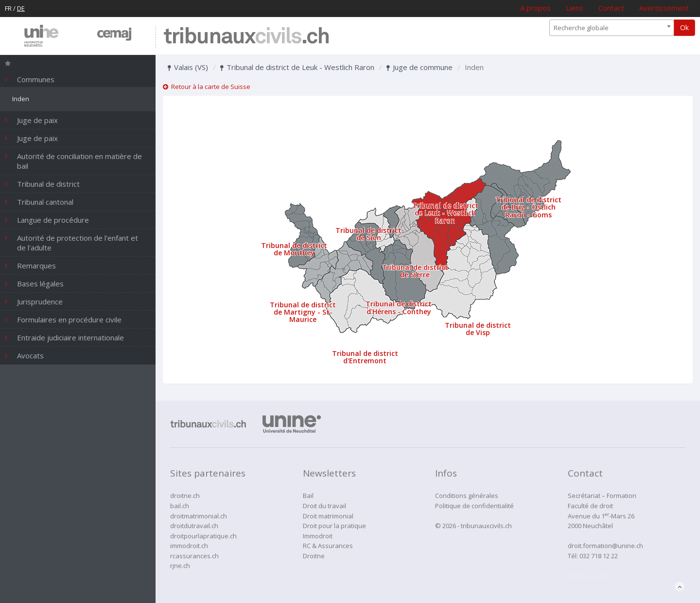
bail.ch (180, 506)
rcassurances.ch (194, 556)
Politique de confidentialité (474, 506)
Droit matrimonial (328, 516)
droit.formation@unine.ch (605, 546)
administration (589, 576)
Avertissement (664, 8)
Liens (575, 8)
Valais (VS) (188, 67)
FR (8, 8)
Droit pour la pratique (334, 526)
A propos (535, 8)
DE (21, 8)
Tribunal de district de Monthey (294, 249)
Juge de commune (420, 67)
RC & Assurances (328, 546)
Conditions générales (467, 496)
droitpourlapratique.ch (203, 536)
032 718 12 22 (599, 556)
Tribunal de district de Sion (368, 234)
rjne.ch (180, 566)
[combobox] (612, 28)
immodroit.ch (189, 546)
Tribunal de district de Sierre (415, 271)
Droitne (314, 556)
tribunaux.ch (246, 37)
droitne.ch (185, 496)
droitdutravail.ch (194, 526)
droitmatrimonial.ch (199, 516)
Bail (308, 496)
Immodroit (318, 536)
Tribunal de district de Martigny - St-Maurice (303, 312)
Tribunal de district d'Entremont (365, 357)
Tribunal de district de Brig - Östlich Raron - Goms (528, 207)
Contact (611, 8)
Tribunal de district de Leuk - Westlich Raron (297, 67)
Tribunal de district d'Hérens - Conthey (399, 307)
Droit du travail (324, 506)
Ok (684, 27)
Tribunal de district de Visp (478, 329)
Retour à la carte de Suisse (207, 87)
